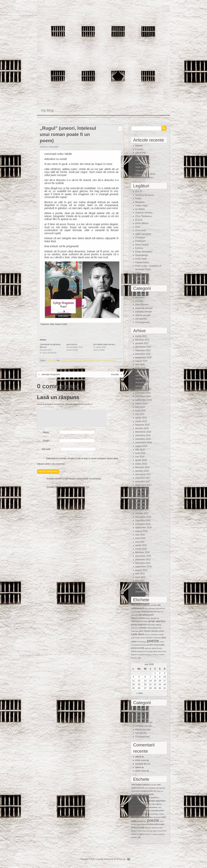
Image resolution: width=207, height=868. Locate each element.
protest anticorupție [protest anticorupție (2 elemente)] (156, 645)
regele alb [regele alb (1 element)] (148, 648)
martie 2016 (141, 549)
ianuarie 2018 (142, 471)
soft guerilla (141, 319)
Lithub (138, 273)
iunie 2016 (140, 538)
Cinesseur (140, 238)
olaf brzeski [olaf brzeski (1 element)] (157, 638)
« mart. (140, 693)
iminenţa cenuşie (144, 312)
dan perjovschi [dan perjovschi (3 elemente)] (146, 615)
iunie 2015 (140, 577)
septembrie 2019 (143, 400)
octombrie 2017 (143, 482)
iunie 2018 (140, 453)
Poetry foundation (144, 252)
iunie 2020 (140, 368)
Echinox (139, 248)
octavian (139, 764)
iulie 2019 (140, 407)
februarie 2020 (142, 382)
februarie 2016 (142, 552)
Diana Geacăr (142, 245)
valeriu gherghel (143, 234)
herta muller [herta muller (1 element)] (151, 625)
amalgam (140, 294)
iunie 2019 (140, 411)
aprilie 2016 (141, 545)
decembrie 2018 (143, 432)
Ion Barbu (140, 209)
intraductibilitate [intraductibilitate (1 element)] (152, 628)
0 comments (55, 386)
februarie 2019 (142, 425)
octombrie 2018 (143, 439)
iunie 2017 (140, 496)
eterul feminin (142, 305)
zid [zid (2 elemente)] (139, 658)
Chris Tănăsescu (144, 216)
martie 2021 (141, 336)
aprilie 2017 (141, 503)
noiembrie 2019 (143, 393)
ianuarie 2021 (142, 343)
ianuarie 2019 (142, 428)
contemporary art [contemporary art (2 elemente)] (149, 612)
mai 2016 (140, 542)
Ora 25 (139, 191)
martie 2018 (141, 464)
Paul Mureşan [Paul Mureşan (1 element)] (142, 642)
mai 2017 (140, 499)
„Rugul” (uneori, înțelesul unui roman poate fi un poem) (68, 134)
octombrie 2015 (143, 563)
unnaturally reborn (144, 178)
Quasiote (140, 280)
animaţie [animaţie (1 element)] (154, 605)
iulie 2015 (140, 574)
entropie (139, 301)
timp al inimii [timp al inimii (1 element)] (162, 651)
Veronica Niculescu (145, 195)
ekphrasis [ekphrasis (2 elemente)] (135, 621)
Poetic (138, 199)
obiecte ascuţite (143, 315)
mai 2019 (140, 414)
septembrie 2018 (143, 443)
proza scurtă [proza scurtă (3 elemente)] (138, 648)
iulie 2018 (140, 450)
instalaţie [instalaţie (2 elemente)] (143, 628)
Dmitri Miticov (142, 223)
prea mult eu (72, 344)
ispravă (139, 146)
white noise (141, 760)
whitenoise (140, 276)
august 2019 (141, 404)
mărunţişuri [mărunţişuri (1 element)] (149, 638)
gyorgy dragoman (83, 360)
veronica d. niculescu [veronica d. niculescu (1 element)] (152, 655)
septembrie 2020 (143, 357)
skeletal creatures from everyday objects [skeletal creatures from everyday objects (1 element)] (144, 651)
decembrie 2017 (143, 474)
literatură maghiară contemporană (100, 360)
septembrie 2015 (143, 567)
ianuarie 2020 (142, 386)
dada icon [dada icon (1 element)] (160, 612)
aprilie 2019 (141, 418)
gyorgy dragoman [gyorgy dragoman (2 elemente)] (139, 625)
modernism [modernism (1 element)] (155, 635)
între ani (139, 170)
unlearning (140, 153)
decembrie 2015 (143, 556)
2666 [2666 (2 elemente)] (133, 605)
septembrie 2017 (143, 485)
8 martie (139, 149)
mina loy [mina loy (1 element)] (148, 635)
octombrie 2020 (143, 354)
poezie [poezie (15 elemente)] (153, 641)
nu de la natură (143, 163)
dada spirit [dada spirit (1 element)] (134, 615)
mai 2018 (140, 457)
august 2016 (141, 531)
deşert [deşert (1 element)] (148, 618)
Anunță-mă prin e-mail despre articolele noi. (68, 490)
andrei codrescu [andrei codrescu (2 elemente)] (143, 605)
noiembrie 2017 (143, 478)
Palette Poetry (142, 262)
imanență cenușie (144, 308)
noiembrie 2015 (143, 560)
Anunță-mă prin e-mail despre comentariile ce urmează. (74, 482)
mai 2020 (140, 372)
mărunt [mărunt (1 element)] (143, 638)
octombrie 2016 (143, 524)
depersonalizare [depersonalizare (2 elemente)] (138, 618)
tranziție (115, 374)
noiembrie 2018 (143, 435)
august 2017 (141, 489)
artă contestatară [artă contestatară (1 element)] (150, 608)
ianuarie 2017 (142, 513)
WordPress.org (120, 859)
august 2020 (141, 361)
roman (114, 360)
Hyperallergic (142, 255)
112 (148, 764)
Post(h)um (140, 241)
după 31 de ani (143, 167)
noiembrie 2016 (143, 520)
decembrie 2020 (143, 347)
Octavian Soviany (144, 213)
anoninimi (140, 298)
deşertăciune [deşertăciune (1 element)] (155, 618)
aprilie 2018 (141, 460)
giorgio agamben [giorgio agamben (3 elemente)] (157, 621)
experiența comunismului (69, 360)
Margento (140, 202)
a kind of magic (143, 160)
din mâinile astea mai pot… (105, 344)
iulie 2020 (140, 365)
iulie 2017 (140, 492)
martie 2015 (141, 588)
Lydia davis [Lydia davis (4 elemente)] (138, 634)
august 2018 (141, 446)
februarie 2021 (142, 340)
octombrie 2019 (143, 396)
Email (47, 444)
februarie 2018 (142, 467)
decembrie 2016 (143, 517)
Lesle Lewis (141, 259)
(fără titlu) (140, 156)
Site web (46, 452)
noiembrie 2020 (143, 350)
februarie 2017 (142, 510)
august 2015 (141, 570)
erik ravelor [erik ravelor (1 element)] (144, 621)
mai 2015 (140, 581)
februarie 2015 (142, 591)
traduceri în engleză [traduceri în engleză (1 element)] (138, 655)
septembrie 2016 (143, 528)
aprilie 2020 (141, 375)
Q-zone (139, 220)
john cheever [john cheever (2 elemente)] (145, 631)
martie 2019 (141, 421)
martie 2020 (141, 379)
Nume (47, 436)
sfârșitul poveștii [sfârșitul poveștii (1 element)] (157, 648)
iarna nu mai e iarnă (145, 174)
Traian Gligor (142, 206)
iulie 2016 (140, 535)
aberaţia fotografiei (51, 374)
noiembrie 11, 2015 (46, 147)
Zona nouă (141, 230)
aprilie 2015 (141, 584)
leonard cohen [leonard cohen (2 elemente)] (158, 631)
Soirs (138, 227)
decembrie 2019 (143, 389)
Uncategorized (51, 360)
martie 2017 (141, 506)
